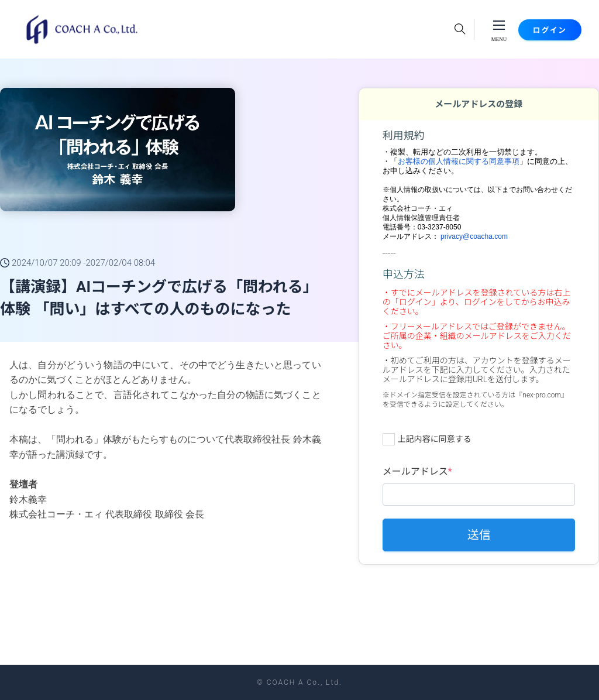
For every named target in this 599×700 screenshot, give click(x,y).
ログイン (538, 30)
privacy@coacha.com (474, 236)
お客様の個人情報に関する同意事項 (459, 161)
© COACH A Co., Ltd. (299, 682)
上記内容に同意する (435, 439)
